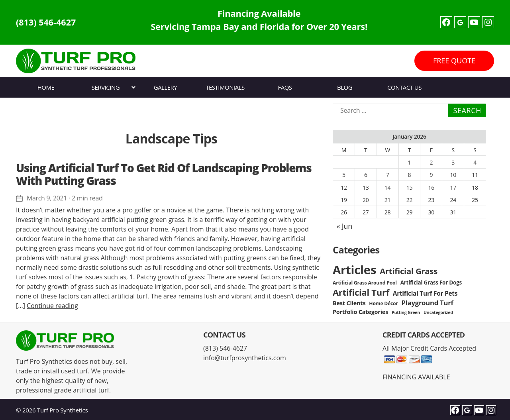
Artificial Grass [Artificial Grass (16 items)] (409, 271)
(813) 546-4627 (47, 22)
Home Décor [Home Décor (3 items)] (383, 303)
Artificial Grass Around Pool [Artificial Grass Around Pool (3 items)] (365, 283)
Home (46, 87)
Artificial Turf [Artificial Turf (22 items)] (361, 292)
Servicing (106, 87)
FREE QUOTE (454, 61)
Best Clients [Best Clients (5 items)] (349, 303)
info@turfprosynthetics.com (245, 358)
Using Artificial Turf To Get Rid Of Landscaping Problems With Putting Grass (164, 174)
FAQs (285, 87)
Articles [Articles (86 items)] (354, 270)
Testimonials (225, 87)
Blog (345, 87)
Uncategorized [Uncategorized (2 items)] (438, 312)
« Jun (344, 226)
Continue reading (52, 305)
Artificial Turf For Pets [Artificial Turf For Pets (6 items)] (425, 293)
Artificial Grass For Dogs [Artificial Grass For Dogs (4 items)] (431, 283)
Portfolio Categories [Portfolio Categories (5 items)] (360, 312)
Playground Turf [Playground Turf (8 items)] (428, 303)
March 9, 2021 (47, 198)
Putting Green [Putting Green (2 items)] (406, 312)
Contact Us (404, 87)
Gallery (166, 87)
